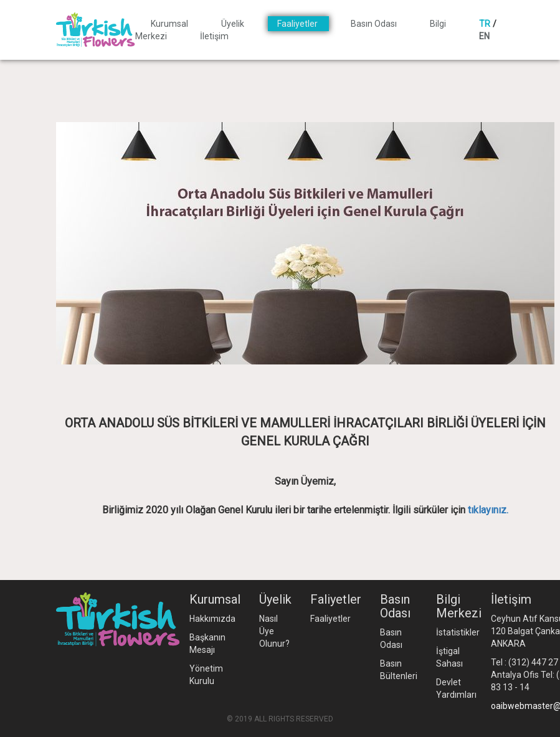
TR (485, 24)
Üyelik (234, 24)
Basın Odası (375, 24)
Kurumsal (170, 24)
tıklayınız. (488, 510)
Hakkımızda (212, 619)
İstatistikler (458, 632)
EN (484, 36)
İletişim (214, 36)
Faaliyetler (298, 24)
